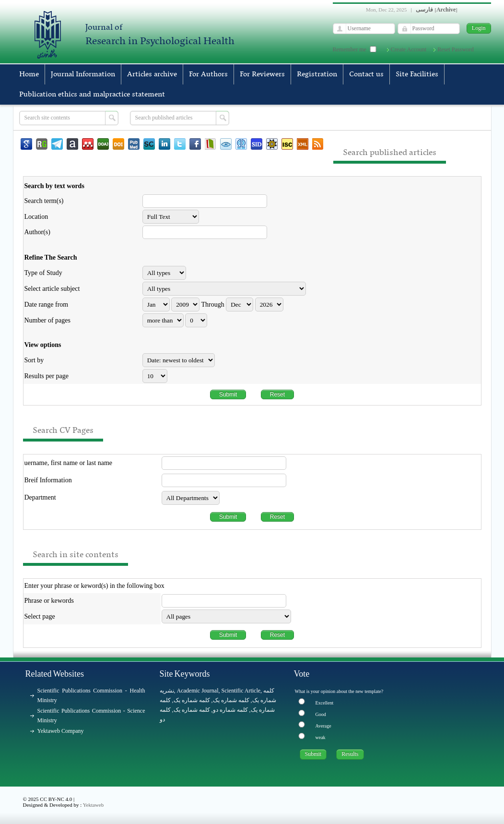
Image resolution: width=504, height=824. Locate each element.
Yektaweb (94, 805)
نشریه (167, 691)
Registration (317, 74)
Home (29, 74)
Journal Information (83, 74)
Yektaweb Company (61, 731)
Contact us (366, 74)
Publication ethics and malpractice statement (92, 95)
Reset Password (456, 49)
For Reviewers (262, 74)
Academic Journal (198, 691)
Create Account (409, 49)
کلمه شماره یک (192, 700)
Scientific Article (241, 691)
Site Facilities (417, 74)
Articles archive (152, 74)
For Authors (208, 74)
